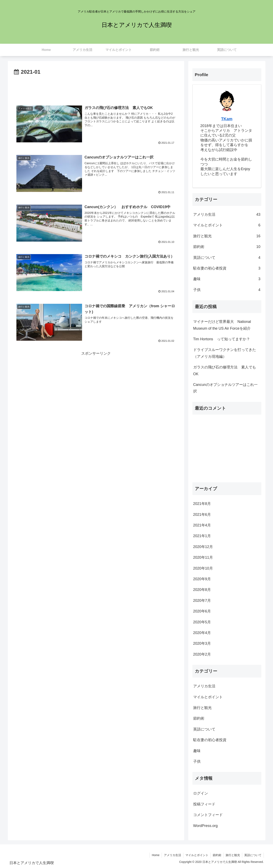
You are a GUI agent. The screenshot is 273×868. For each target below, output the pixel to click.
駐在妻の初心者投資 (227, 268)
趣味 (227, 279)
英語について (227, 258)
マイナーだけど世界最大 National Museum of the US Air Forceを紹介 (222, 325)
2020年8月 (202, 590)
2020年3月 (202, 643)
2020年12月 (203, 547)
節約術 (227, 247)
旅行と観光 (227, 236)
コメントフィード (208, 815)
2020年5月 (202, 622)
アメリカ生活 (227, 214)
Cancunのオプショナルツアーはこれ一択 (225, 388)
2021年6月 (202, 515)
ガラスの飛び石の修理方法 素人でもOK (225, 370)
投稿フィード (204, 804)
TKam (227, 119)
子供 (227, 290)
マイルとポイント (227, 225)
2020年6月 (202, 611)
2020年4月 (202, 633)
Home (156, 855)
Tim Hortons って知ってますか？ (222, 339)
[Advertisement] (96, 88)
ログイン (201, 793)
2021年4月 (202, 525)
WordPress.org (206, 826)
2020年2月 (202, 654)
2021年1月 (202, 536)
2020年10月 (203, 568)
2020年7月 (202, 601)
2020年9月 (202, 579)
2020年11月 (203, 557)
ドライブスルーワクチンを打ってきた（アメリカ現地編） (225, 353)
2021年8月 (202, 504)
